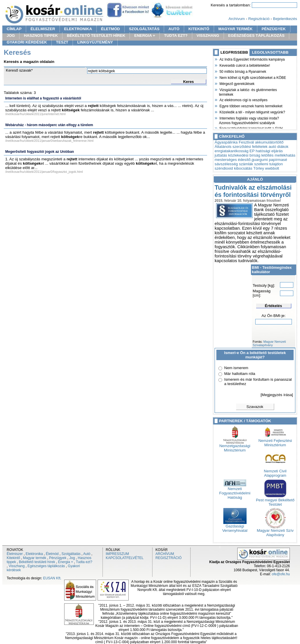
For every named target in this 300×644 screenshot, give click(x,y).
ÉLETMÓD (111, 29)
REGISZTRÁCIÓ (168, 558)
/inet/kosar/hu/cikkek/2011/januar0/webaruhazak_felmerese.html (49, 141)
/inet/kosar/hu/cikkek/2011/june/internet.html (35, 114)
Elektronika (34, 554)
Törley (259, 168)
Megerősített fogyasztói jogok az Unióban (40, 152)
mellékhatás (285, 155)
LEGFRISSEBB (234, 52)
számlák (246, 164)
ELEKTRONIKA (78, 29)
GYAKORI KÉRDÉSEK (27, 42)
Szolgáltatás (71, 554)
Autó (87, 554)
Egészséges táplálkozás (46, 566)
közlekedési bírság (244, 155)
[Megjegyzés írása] (277, 395)
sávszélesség (226, 164)
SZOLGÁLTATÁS (144, 29)
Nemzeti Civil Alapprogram (275, 471)
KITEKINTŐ (199, 29)
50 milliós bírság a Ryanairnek (242, 71)
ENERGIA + (145, 36)
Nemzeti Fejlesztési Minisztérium (275, 441)
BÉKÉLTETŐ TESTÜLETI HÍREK (96, 36)
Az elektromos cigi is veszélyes (243, 99)
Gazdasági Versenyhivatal (235, 527)
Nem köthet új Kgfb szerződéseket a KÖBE (253, 77)
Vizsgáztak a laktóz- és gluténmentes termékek (248, 91)
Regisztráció (259, 19)
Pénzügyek (58, 558)
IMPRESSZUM (117, 554)
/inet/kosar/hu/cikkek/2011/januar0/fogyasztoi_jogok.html (44, 172)
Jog (72, 558)
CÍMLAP (14, 29)
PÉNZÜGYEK (274, 29)
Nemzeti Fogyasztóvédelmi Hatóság (235, 491)
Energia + (66, 562)
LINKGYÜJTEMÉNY (95, 42)
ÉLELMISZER (43, 29)
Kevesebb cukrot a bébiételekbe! (245, 65)
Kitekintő (13, 558)
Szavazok (255, 407)
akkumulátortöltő (269, 142)
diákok (283, 147)
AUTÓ (174, 29)
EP (252, 151)
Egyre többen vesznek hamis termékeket (251, 106)
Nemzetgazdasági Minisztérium (235, 446)
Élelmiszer (15, 554)
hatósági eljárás (269, 151)
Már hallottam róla (240, 374)
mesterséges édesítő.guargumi (241, 160)
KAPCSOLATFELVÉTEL (125, 558)
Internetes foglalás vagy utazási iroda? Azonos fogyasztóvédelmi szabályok (249, 120)
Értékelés (273, 306)
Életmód (52, 554)
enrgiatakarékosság (231, 151)
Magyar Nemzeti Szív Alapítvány (275, 531)
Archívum (237, 19)
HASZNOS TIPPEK (41, 36)
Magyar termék (35, 558)
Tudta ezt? (84, 562)
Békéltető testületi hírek (37, 562)
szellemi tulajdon (268, 164)
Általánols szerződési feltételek (241, 147)
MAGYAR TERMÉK (236, 29)
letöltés (267, 155)
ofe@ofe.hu (281, 574)
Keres (188, 82)
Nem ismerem (236, 368)
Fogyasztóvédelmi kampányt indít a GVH (251, 128)
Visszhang (17, 566)
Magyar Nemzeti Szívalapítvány (269, 343)
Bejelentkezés (285, 19)
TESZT (62, 42)
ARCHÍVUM (165, 554)
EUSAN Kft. (52, 578)
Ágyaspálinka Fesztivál (234, 142)
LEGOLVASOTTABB (270, 52)
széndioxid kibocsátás (233, 168)
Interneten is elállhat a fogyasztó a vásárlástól (43, 98)
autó (272, 147)
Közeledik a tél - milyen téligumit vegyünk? (252, 112)
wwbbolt (272, 168)
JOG (11, 36)
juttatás (221, 155)
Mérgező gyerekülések (237, 83)
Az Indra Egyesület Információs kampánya (252, 59)
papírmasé (278, 160)
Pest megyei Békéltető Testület (275, 500)
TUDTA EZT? (176, 36)
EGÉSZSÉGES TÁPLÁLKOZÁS (256, 36)
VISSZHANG (208, 36)
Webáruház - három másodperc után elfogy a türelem (49, 125)
